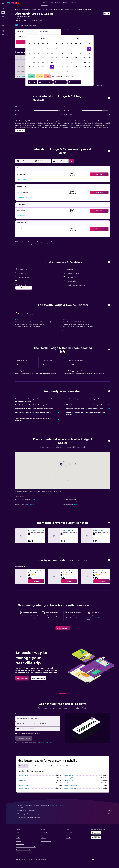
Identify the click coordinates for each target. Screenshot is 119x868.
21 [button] (39, 62)
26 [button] (30, 67)
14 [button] (39, 58)
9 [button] (48, 53)
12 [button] (30, 58)
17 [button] (52, 58)
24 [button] (52, 62)
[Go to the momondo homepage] (13, 3)
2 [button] (48, 49)
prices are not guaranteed (56, 805)
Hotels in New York (24, 775)
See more (106, 567)
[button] (3, 3)
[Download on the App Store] (96, 837)
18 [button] (56, 58)
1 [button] (43, 49)
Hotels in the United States (45, 10)
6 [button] (34, 53)
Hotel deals (18, 10)
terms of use (39, 742)
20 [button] (34, 62)
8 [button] (43, 53)
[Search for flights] (3, 9)
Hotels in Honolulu (23, 778)
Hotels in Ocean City (24, 788)
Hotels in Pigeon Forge (70, 786)
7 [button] (39, 53)
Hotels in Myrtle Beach (25, 783)
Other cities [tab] (23, 766)
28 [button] (39, 67)
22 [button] (43, 62)
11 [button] (56, 53)
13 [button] (34, 58)
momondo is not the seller (64, 811)
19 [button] (30, 62)
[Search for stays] (3, 12)
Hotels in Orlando (68, 780)
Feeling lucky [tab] (49, 766)
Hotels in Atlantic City (69, 788)
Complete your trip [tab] (63, 766)
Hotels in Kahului (23, 780)
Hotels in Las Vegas (69, 775)
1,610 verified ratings (30, 25)
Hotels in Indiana (58, 10)
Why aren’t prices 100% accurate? (64, 817)
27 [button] (34, 67)
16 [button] (48, 58)
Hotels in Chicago (23, 786)
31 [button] (52, 67)
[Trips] (3, 26)
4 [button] (56, 49)
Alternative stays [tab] (36, 766)
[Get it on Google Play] (96, 833)
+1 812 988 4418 (20, 23)
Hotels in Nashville (69, 10)
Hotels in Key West (69, 778)
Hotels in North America (30, 10)
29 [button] (43, 67)
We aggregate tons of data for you (64, 814)
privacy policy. (48, 742)
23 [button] (48, 62)
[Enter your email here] (40, 729)
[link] (36, 581)
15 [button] (43, 58)
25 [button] (56, 62)
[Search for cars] (3, 16)
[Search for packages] (3, 20)
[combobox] (40, 718)
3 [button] (52, 49)
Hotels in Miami (68, 783)
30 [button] (48, 67)
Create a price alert (93, 618)
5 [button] (30, 53)
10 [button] (52, 53)
